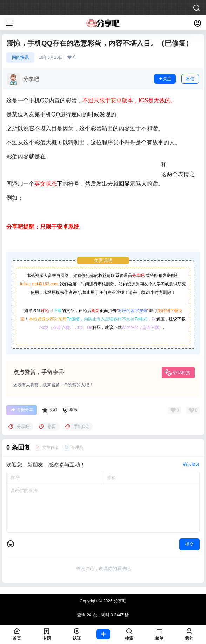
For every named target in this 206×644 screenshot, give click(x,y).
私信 (190, 79)
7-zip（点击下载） (56, 327)
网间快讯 (20, 57)
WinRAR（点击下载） (142, 327)
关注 (165, 79)
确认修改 (191, 464)
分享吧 (138, 276)
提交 (190, 544)
